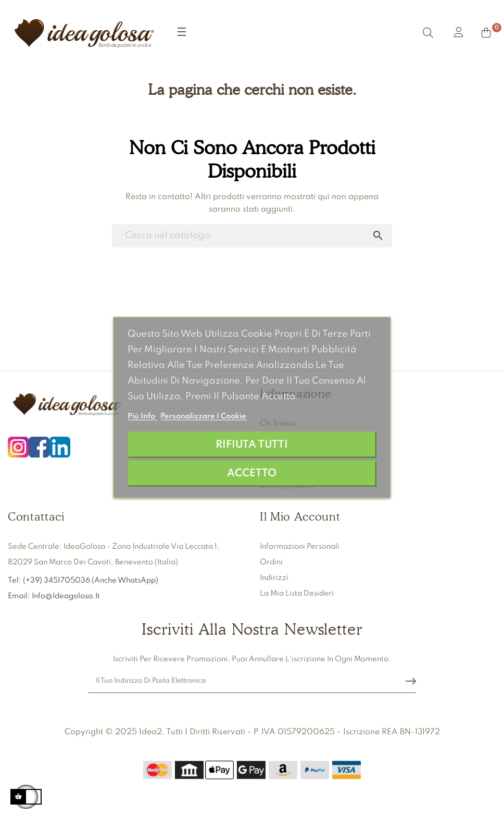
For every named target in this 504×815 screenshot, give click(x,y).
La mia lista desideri (297, 594)
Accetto (252, 473)
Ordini (271, 562)
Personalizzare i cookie (203, 416)
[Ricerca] (252, 236)
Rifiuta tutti (252, 445)
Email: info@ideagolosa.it (54, 596)
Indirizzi (274, 578)
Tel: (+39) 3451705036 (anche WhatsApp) (84, 581)
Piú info (142, 416)
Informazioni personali (300, 547)
